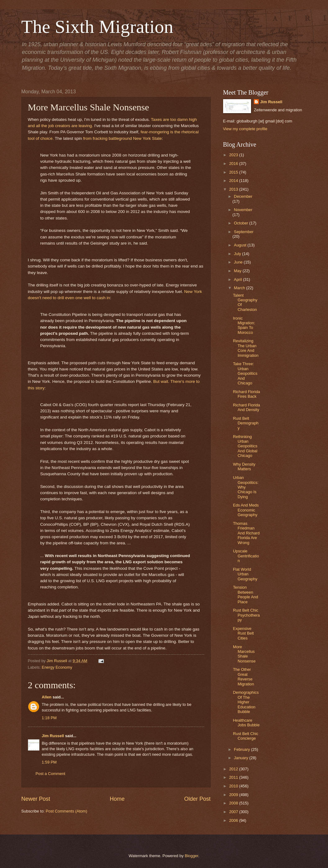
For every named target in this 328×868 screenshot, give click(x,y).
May (238, 271)
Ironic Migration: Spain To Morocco (244, 325)
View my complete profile (245, 129)
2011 (234, 777)
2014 (234, 181)
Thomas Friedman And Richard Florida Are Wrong (246, 533)
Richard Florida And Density (247, 407)
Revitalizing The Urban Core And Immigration (246, 348)
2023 (234, 155)
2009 (234, 795)
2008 (234, 803)
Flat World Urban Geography (245, 574)
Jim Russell (53, 736)
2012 (234, 769)
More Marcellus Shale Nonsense (244, 654)
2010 (234, 786)
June (239, 262)
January (242, 758)
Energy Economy (57, 667)
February (243, 749)
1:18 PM (49, 718)
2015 (234, 172)
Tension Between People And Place (246, 594)
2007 (234, 812)
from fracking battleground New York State (122, 138)
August (241, 245)
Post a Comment (51, 774)
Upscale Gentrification (246, 556)
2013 (234, 189)
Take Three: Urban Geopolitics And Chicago (245, 373)
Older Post (197, 799)
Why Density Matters (244, 467)
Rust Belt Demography (246, 423)
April (238, 279)
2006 (234, 820)
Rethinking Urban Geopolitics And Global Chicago (245, 446)
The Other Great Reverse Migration (244, 677)
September (244, 232)
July (238, 254)
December (243, 196)
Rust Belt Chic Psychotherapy (247, 615)
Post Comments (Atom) (66, 811)
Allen (47, 697)
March (240, 288)
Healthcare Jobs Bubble (246, 723)
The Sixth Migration (97, 27)
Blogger (191, 856)
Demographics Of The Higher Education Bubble (246, 702)
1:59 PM (49, 762)
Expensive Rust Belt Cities (243, 633)
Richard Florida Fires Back (247, 394)
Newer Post (36, 799)
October (242, 223)
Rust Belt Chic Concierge (246, 736)
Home (117, 799)
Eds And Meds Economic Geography (246, 510)
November (243, 210)
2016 (234, 164)
